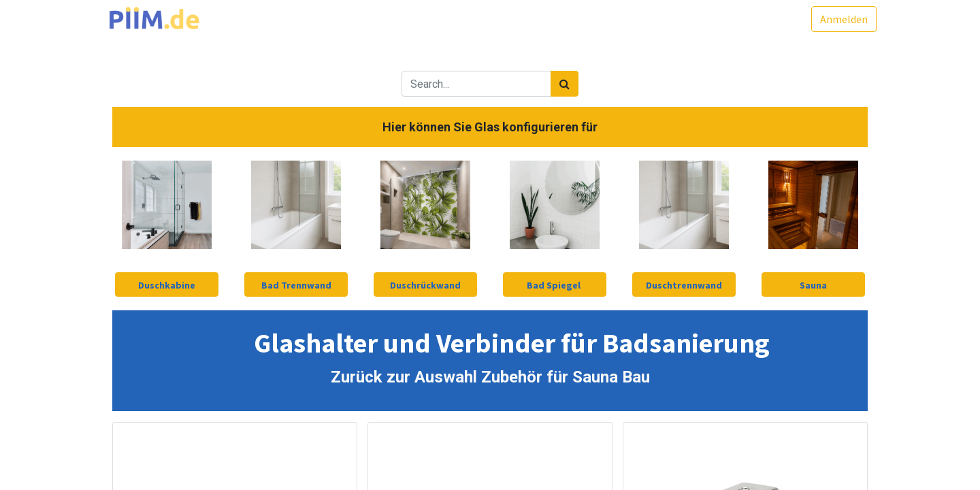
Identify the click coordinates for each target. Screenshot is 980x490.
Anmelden (835, 19)
